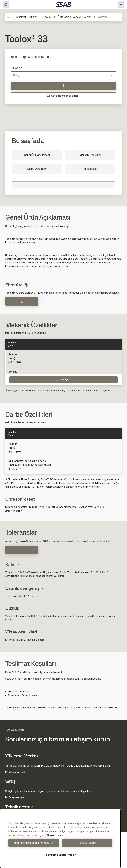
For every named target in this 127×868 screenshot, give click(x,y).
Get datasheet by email (63, 96)
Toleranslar (90, 169)
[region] (60, 838)
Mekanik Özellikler (90, 155)
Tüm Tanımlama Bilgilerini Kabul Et (33, 843)
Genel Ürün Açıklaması (37, 155)
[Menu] (121, 5)
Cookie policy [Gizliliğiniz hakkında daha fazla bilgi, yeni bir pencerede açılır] (55, 835)
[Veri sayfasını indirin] (63, 86)
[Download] (22, 301)
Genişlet (63, 379)
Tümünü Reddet (87, 843)
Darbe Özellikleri (37, 169)
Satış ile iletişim (15, 797)
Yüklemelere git (15, 772)
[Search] (6, 5)
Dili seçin (16, 68)
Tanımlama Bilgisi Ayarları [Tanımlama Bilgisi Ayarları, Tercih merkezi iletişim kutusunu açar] (60, 855)
